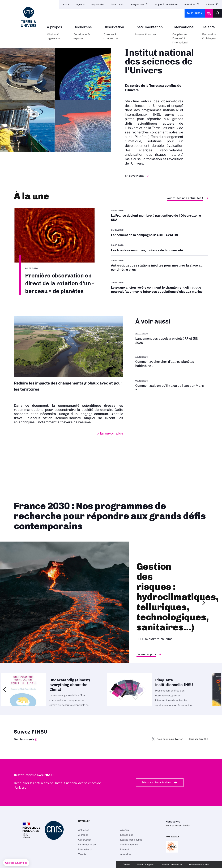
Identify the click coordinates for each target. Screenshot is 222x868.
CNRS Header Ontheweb (209, 13)
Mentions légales (145, 864)
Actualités (84, 830)
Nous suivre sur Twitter (170, 739)
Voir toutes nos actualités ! (185, 198)
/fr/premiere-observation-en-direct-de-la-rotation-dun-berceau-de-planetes (55, 252)
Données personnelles (171, 864)
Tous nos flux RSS (198, 739)
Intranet (210, 4)
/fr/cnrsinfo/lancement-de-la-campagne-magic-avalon (160, 232)
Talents (209, 35)
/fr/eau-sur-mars (172, 385)
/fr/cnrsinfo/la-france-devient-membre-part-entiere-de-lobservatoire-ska (160, 216)
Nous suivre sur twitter (178, 825)
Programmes (138, 4)
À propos (56, 35)
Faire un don (195, 13)
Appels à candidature (166, 4)
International (183, 37)
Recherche (85, 35)
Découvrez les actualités (157, 783)
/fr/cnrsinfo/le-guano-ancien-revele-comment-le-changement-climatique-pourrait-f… (160, 287)
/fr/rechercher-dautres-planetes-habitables (172, 361)
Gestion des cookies (199, 864)
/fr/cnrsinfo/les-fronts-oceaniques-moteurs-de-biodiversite (160, 248)
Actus (66, 4)
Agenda (80, 4)
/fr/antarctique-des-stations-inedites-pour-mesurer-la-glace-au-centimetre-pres (160, 265)
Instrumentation (150, 33)
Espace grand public (131, 840)
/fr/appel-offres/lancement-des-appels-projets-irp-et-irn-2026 (172, 338)
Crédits (126, 864)
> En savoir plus (110, 433)
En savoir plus (135, 176)
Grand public (118, 4)
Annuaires (190, 4)
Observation (116, 35)
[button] (16, 863)
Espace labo (98, 4)
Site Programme (129, 845)
